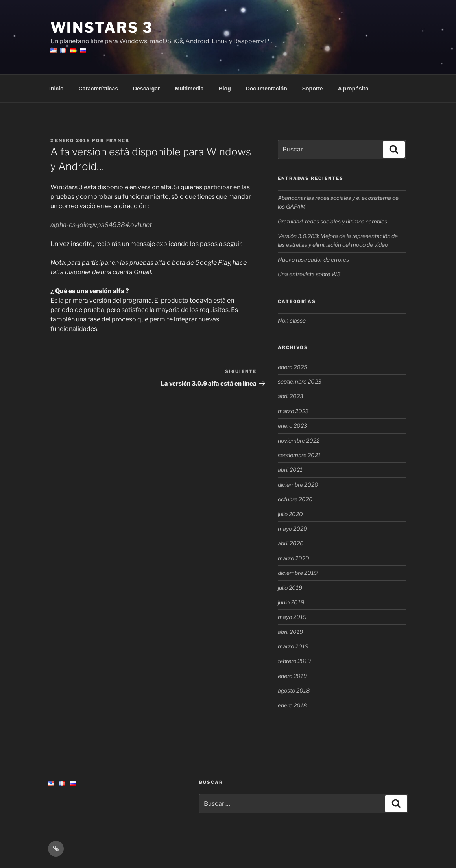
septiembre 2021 (299, 455)
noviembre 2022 (299, 440)
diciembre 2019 (298, 573)
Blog (225, 89)
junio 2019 (291, 602)
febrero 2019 (294, 661)
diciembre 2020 (298, 485)
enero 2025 (293, 367)
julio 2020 (290, 514)
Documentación (267, 89)
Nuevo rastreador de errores (313, 259)
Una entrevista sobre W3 (309, 274)
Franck (118, 140)
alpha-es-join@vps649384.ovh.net (101, 225)
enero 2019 (292, 676)
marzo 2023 (293, 411)
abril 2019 (290, 632)
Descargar (147, 89)
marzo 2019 (293, 646)
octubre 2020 (295, 499)
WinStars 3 (102, 28)
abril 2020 (291, 543)
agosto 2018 (294, 690)
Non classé (292, 320)
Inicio (56, 89)
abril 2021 (290, 470)
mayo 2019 (292, 617)
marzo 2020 (294, 558)
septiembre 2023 (300, 381)
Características (98, 89)
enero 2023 (293, 426)
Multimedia (189, 89)
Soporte (313, 89)
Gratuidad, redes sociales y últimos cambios (332, 221)
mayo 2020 (293, 529)
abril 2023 (291, 396)
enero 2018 (292, 705)
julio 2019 (290, 588)
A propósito (353, 89)
